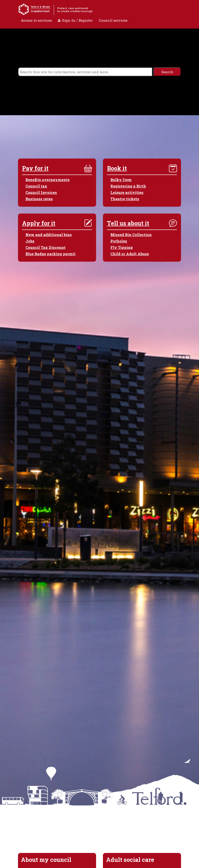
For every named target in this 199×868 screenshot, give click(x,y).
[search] (85, 72)
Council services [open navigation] (113, 20)
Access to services (36, 20)
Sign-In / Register (75, 20)
